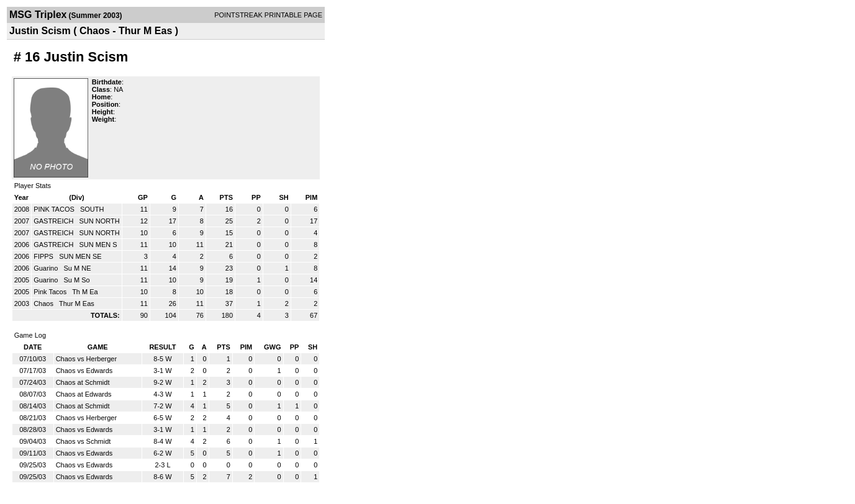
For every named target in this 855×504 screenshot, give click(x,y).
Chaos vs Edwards (84, 371)
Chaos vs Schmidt (84, 441)
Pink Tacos (51, 292)
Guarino (47, 268)
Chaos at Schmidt (83, 382)
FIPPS (44, 256)
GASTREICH (54, 221)
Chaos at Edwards (84, 394)
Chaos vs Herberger (86, 359)
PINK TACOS (55, 209)
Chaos (44, 304)
